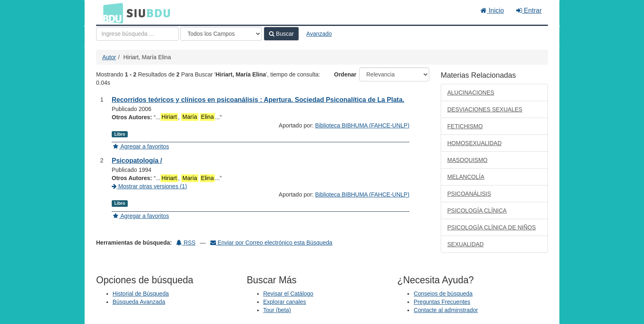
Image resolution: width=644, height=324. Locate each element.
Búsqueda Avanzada (139, 302)
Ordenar (345, 74)
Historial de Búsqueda (141, 294)
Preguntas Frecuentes (442, 302)
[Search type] (221, 34)
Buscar (281, 34)
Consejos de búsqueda (443, 294)
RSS (186, 243)
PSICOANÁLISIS (469, 194)
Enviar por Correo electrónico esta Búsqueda (271, 243)
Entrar (529, 10)
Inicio (492, 10)
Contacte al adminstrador (446, 310)
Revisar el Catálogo (288, 294)
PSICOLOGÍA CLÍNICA (477, 211)
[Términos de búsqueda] (137, 34)
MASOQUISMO (467, 160)
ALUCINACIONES (471, 93)
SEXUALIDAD (466, 244)
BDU (111, 13)
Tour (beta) (277, 310)
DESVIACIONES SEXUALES (485, 109)
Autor (109, 57)
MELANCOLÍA (466, 177)
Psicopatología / (137, 161)
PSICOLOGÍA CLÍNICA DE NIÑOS (492, 227)
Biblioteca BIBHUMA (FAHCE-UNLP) (362, 125)
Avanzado (319, 34)
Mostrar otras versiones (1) (149, 186)
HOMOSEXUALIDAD (474, 143)
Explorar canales (285, 302)
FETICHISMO (465, 126)
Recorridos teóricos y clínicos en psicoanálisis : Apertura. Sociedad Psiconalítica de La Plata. (258, 100)
